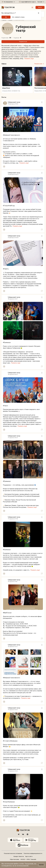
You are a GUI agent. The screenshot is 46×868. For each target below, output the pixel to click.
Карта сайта (29, 856)
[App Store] (15, 840)
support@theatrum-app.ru (28, 2)
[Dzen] (27, 834)
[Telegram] (19, 834)
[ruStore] (23, 845)
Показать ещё (29, 59)
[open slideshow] (33, 331)
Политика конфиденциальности (33, 853)
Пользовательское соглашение (13, 853)
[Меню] (32, 7)
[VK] (23, 834)
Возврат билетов (19, 856)
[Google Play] (31, 840)
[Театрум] (8, 7)
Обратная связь (15, 859)
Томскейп (33, 859)
